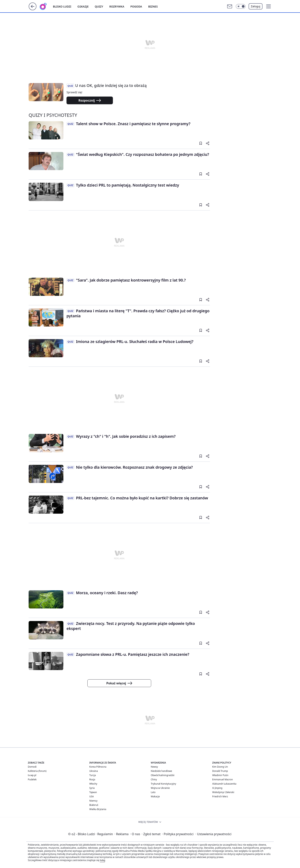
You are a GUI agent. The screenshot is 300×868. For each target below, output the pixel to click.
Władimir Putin (220, 775)
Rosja (92, 779)
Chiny (154, 779)
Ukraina (94, 771)
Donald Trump (220, 771)
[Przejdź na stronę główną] (33, 9)
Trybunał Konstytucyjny (163, 784)
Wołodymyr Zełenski (223, 792)
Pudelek (32, 779)
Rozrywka (117, 6)
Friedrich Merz (220, 796)
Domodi (32, 767)
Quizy (99, 6)
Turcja (93, 775)
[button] (241, 6)
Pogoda (136, 6)
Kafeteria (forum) (37, 771)
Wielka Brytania (98, 809)
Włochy (93, 784)
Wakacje (155, 796)
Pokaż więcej (119, 683)
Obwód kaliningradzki (163, 775)
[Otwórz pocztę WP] (230, 6)
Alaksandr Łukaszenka (224, 784)
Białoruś (94, 805)
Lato (153, 792)
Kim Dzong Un (220, 767)
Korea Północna (98, 767)
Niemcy (93, 801)
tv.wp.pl (32, 775)
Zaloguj (256, 6)
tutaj (102, 860)
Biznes (153, 6)
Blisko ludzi (62, 6)
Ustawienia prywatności (213, 834)
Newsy (154, 767)
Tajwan (93, 792)
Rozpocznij (90, 100)
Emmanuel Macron (222, 779)
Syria (92, 788)
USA (92, 796)
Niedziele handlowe (161, 771)
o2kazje (83, 6)
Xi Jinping (217, 788)
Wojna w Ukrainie (160, 788)
